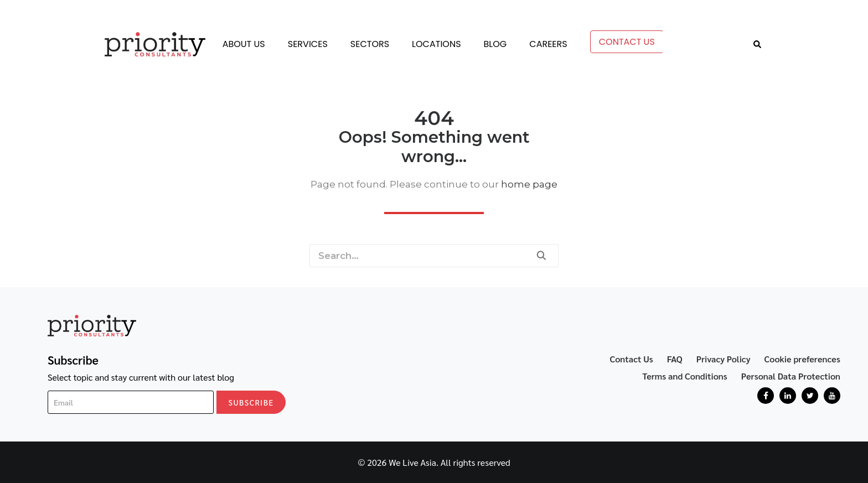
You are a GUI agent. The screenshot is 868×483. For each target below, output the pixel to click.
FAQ (675, 359)
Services (308, 44)
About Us (244, 44)
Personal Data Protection (791, 376)
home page (529, 184)
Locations (436, 44)
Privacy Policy (724, 359)
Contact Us (627, 42)
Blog (495, 44)
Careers (548, 44)
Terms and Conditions (685, 376)
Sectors (370, 44)
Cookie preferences (803, 359)
